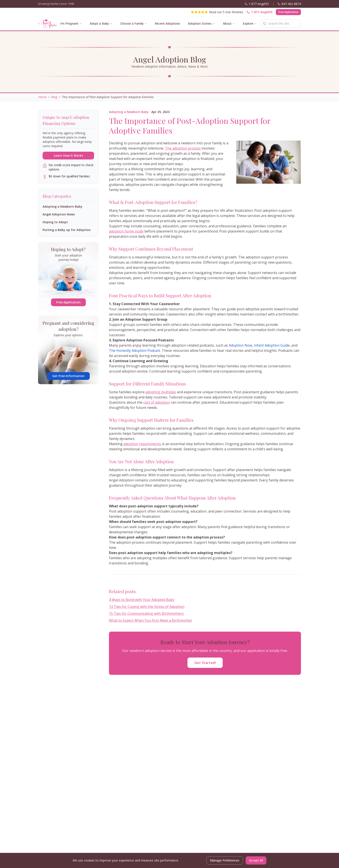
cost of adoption (157, 402)
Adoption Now (240, 345)
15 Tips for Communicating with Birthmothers (146, 613)
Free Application (288, 12)
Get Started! (205, 663)
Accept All (256, 860)
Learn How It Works (68, 155)
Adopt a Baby (99, 23)
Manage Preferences (225, 860)
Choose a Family (132, 23)
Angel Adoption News (59, 214)
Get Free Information (68, 376)
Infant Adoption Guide (272, 345)
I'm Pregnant (69, 23)
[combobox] (281, 24)
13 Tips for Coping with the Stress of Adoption (147, 607)
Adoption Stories (200, 23)
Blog (54, 97)
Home (42, 97)
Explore (248, 23)
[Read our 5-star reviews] (217, 12)
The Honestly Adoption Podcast (135, 350)
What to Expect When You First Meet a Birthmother (151, 620)
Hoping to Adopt (55, 222)
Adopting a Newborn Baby (129, 112)
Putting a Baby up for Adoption (67, 230)
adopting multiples (161, 392)
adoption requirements (142, 444)
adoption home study (126, 231)
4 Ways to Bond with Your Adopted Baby (142, 600)
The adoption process (183, 148)
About (227, 23)
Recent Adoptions (167, 23)
